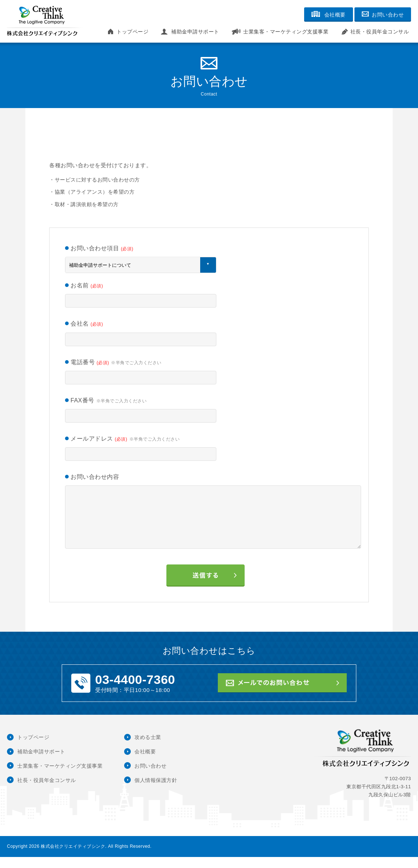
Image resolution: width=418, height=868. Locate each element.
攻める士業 (148, 748)
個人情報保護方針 (156, 791)
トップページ (132, 32)
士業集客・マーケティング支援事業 (286, 32)
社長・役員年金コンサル (380, 32)
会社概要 (145, 763)
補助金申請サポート (195, 32)
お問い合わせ (150, 777)
